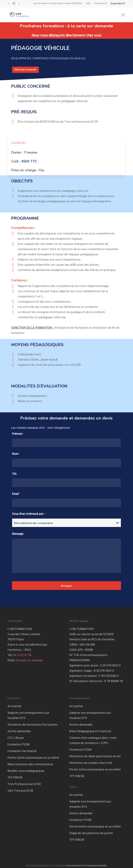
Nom (16, 454)
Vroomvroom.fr (75, 866)
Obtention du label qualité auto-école (95, 756)
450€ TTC (29, 161)
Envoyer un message (29, 660)
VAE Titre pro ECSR (20, 791)
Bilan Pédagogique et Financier (90, 731)
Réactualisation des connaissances (30, 764)
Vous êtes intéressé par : (29, 514)
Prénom (18, 434)
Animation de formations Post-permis (33, 725)
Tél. (14, 474)
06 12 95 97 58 (22, 655)
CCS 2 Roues (16, 738)
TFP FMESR (15, 778)
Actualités (14, 706)
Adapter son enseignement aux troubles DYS (28, 716)
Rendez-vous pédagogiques (26, 771)
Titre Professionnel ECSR (24, 784)
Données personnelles (96, 866)
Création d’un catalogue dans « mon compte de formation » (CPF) (93, 741)
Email (16, 494)
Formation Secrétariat (22, 751)
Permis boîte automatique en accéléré (33, 758)
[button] (123, 15)
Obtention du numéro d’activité (91, 763)
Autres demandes (19, 731)
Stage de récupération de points (91, 833)
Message (19, 534)
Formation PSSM (19, 745)
